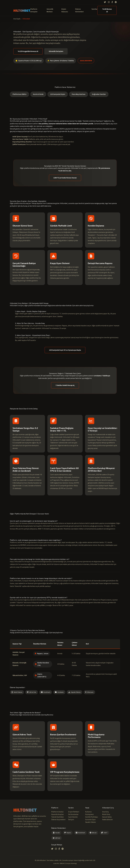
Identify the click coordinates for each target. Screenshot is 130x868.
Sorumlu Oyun (90, 820)
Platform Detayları (34, 10)
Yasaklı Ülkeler (91, 822)
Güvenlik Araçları (57, 814)
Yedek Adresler (108, 820)
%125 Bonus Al (107, 10)
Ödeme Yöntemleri (79, 10)
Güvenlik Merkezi (50, 10)
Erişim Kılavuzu (65, 10)
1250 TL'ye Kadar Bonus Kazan (65, 178)
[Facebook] (112, 2)
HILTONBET (22, 10)
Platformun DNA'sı (19, 94)
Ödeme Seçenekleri (58, 820)
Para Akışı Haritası (79, 94)
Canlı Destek (73, 817)
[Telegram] (116, 2)
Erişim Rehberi (74, 812)
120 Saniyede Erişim (58, 94)
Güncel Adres (107, 817)
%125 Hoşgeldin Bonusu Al (28, 51)
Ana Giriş (105, 812)
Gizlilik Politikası (92, 817)
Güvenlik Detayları (56, 51)
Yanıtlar (94, 9)
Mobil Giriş (106, 814)
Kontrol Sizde (38, 94)
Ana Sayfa (17, 19)
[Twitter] (105, 2)
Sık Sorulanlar (73, 814)
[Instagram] (109, 2)
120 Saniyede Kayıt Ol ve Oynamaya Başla (65, 350)
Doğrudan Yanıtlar (99, 94)
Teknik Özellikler (58, 817)
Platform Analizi (57, 812)
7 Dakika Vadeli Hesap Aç (65, 385)
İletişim (71, 820)
